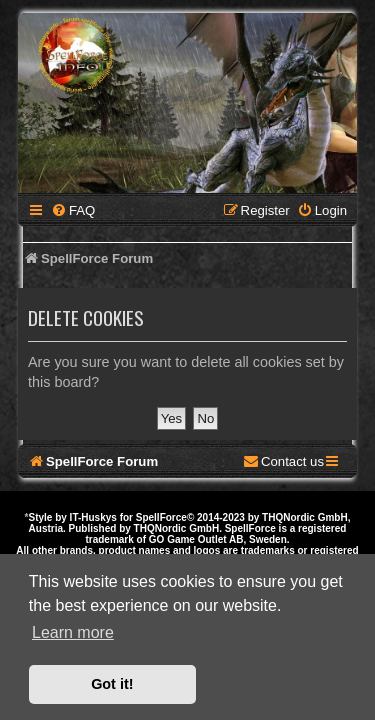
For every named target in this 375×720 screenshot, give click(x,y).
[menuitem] (73, 210)
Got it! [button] (112, 684)
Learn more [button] (73, 632)
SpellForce (161, 517)
